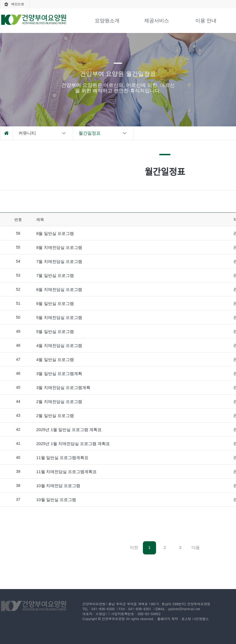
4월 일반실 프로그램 (55, 360)
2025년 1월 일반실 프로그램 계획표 (69, 430)
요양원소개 (107, 21)
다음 (196, 547)
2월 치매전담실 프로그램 (59, 402)
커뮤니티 (43, 133)
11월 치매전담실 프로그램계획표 (66, 472)
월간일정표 (103, 133)
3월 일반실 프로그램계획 (59, 374)
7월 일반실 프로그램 (55, 275)
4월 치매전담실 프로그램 (59, 345)
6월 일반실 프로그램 (55, 303)
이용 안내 (206, 21)
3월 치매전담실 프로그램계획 (63, 388)
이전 (134, 547)
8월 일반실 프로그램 (55, 233)
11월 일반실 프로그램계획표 (62, 458)
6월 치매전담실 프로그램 (59, 289)
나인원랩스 (201, 619)
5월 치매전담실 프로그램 (59, 317)
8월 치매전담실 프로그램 (59, 247)
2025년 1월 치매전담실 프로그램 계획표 (73, 444)
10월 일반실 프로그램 (56, 500)
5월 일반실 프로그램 (55, 331)
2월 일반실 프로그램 (55, 416)
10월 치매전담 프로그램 (58, 486)
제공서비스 (157, 21)
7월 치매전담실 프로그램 (59, 261)
